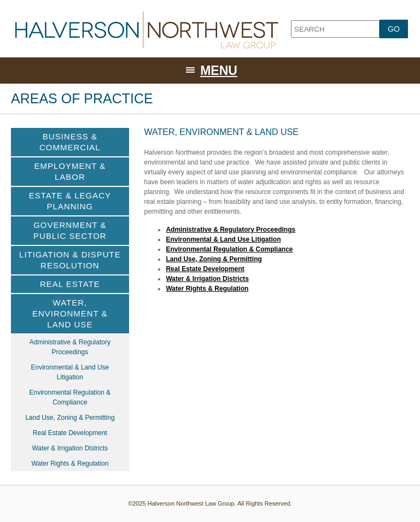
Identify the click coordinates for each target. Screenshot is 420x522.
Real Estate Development (205, 269)
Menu (219, 71)
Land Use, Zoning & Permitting (214, 259)
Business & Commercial (70, 142)
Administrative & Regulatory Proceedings (231, 230)
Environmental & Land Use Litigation (223, 239)
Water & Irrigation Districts (207, 279)
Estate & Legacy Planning (70, 201)
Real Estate (70, 284)
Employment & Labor (70, 171)
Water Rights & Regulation (207, 289)
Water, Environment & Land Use (70, 313)
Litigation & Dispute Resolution (70, 260)
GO (394, 29)
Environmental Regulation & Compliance (229, 249)
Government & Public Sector (70, 230)
